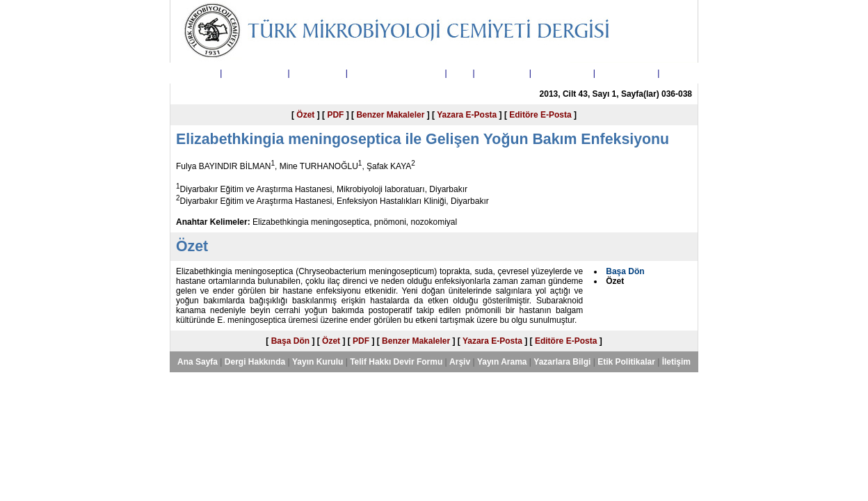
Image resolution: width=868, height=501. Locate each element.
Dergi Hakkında (255, 73)
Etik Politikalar (626, 73)
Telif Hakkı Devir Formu (396, 73)
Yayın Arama (502, 73)
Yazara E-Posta (467, 115)
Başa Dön (290, 341)
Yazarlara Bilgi (562, 73)
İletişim (676, 73)
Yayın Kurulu (318, 73)
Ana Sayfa (198, 73)
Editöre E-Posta (540, 115)
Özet (305, 115)
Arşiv (460, 73)
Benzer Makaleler (390, 115)
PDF (335, 115)
